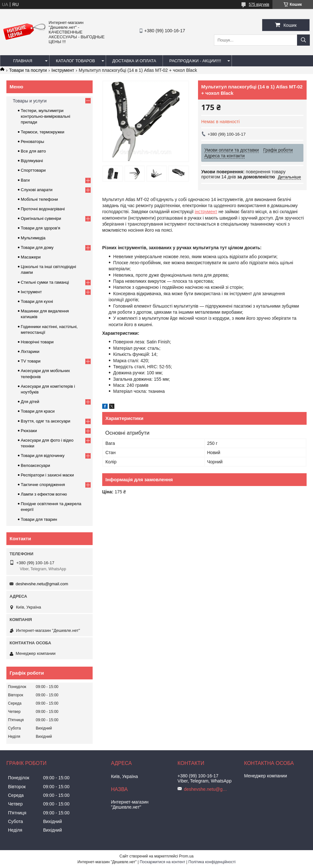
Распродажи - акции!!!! (195, 61)
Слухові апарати (37, 190)
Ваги (25, 180)
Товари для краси (38, 411)
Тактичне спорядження (43, 485)
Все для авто (33, 151)
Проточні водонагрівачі (43, 209)
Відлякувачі (32, 161)
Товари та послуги (28, 70)
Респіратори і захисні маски (47, 475)
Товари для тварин (39, 519)
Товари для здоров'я (40, 228)
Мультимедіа (33, 238)
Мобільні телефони (39, 199)
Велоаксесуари (35, 465)
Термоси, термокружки (42, 132)
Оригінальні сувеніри (41, 218)
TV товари (31, 361)
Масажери (31, 257)
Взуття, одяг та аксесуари (46, 421)
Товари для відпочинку (43, 456)
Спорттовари (33, 170)
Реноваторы (32, 142)
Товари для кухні (37, 301)
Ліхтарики (30, 352)
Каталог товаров (76, 61)
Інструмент (63, 70)
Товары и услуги (30, 101)
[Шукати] (303, 40)
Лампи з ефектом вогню (44, 494)
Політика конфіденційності (212, 862)
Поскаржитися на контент (163, 862)
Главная (23, 61)
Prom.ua (186, 856)
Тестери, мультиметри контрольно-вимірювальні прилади (46, 116)
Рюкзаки (29, 431)
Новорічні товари (37, 342)
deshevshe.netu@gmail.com (42, 584)
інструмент (206, 212)
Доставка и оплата (134, 61)
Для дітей (30, 402)
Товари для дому (37, 247)
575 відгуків (259, 4)
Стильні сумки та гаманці (45, 282)
